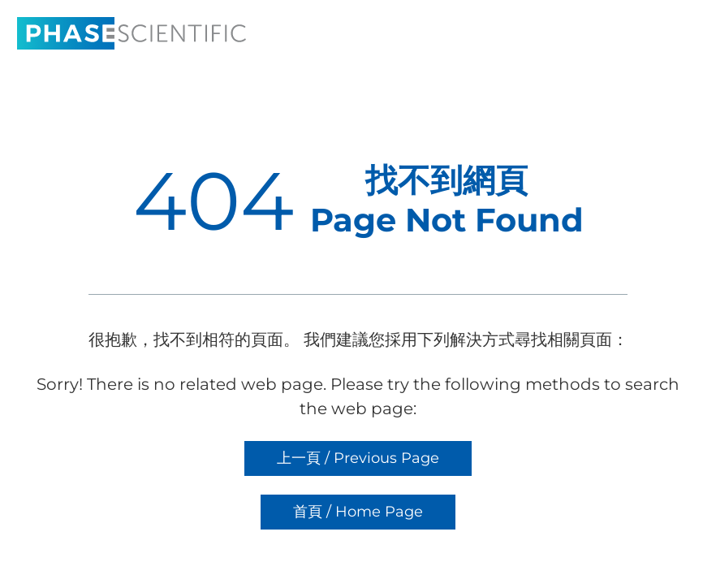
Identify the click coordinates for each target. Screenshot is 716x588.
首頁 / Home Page (358, 512)
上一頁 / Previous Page (358, 458)
